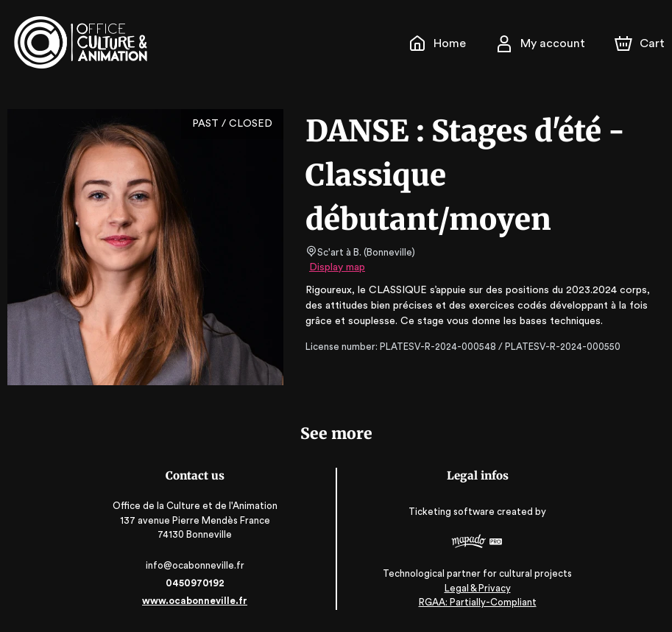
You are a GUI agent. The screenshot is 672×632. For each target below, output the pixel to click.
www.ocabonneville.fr (197, 601)
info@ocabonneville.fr (197, 565)
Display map (337, 267)
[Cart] (641, 43)
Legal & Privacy (475, 588)
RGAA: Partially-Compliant (475, 602)
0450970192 (197, 583)
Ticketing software (451, 512)
